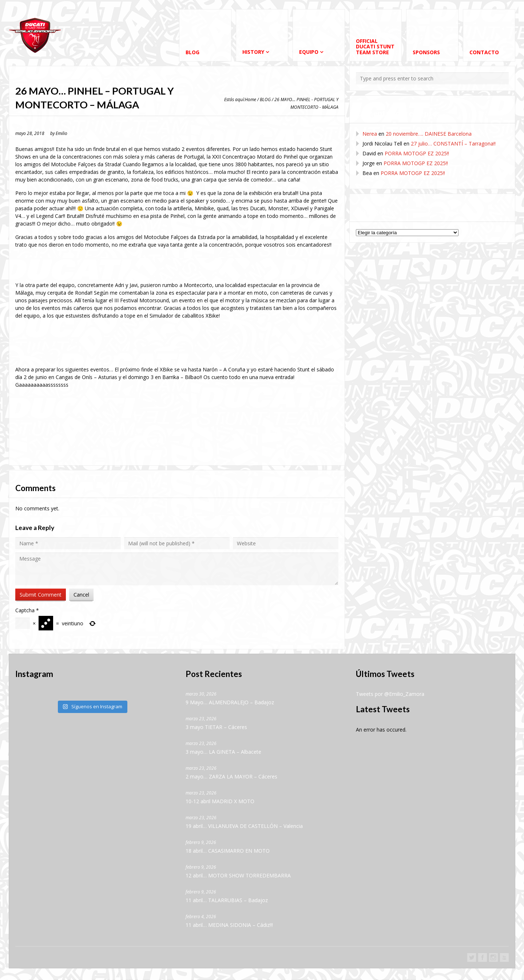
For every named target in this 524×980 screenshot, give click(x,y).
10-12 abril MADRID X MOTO (220, 802)
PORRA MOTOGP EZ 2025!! (417, 153)
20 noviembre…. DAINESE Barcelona (429, 134)
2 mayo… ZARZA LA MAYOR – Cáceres (231, 777)
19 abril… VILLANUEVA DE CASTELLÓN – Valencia (244, 826)
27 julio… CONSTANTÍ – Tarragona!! (453, 144)
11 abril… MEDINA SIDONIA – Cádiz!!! (229, 925)
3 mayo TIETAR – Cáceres (216, 727)
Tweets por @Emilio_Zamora (390, 694)
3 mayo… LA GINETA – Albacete (223, 752)
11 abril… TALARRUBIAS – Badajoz (227, 901)
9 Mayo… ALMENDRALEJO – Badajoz (230, 703)
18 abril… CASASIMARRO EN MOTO (228, 851)
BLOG (265, 99)
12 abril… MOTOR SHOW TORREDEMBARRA (238, 876)
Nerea (370, 134)
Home (251, 99)
